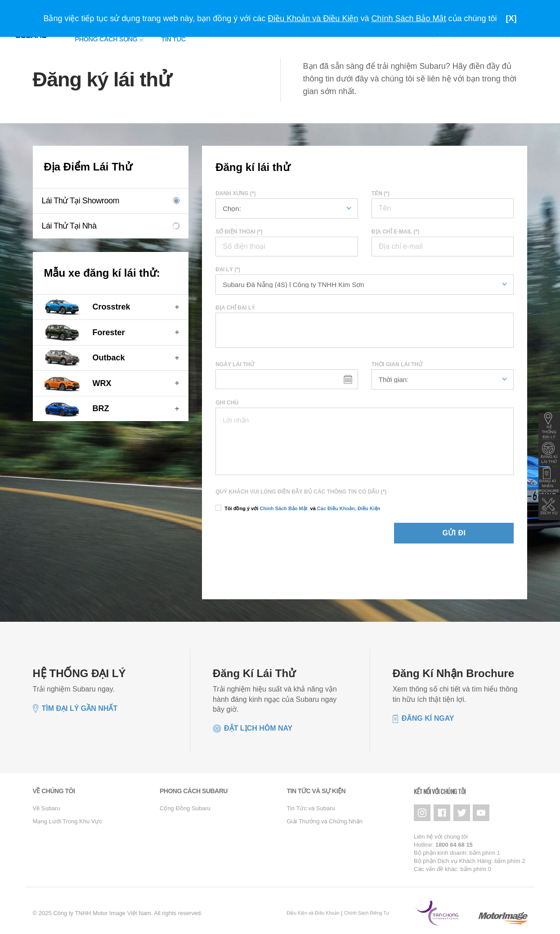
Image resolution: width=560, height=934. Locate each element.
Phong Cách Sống (97, 37)
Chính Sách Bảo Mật (283, 505)
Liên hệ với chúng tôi (441, 831)
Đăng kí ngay (428, 715)
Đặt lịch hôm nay (258, 725)
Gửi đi (481, 529)
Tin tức (153, 37)
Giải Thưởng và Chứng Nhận (325, 818)
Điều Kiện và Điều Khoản (313, 908)
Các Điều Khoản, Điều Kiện (348, 505)
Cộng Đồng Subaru (185, 805)
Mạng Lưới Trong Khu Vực (67, 818)
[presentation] (268, 533)
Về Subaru (47, 805)
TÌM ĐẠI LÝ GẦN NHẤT (80, 705)
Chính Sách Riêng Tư (367, 908)
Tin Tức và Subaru (311, 805)
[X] (511, 18)
